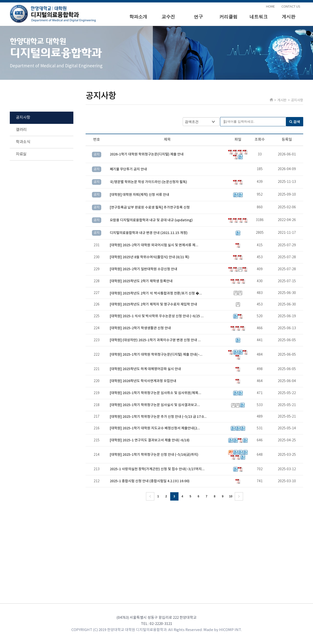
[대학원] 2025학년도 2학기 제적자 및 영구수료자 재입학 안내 (153, 304)
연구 (198, 17)
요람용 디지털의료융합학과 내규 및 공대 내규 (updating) (151, 220)
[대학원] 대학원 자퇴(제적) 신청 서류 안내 (140, 195)
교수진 (168, 17)
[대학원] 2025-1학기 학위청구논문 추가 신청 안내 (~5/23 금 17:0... (158, 417)
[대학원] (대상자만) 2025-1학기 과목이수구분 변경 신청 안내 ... (155, 340)
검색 (297, 122)
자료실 (21, 154)
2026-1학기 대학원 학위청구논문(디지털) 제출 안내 (147, 154)
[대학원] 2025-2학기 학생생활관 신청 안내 (140, 328)
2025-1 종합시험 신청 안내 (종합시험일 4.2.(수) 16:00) (150, 481)
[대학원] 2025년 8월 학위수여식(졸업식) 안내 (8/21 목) (150, 257)
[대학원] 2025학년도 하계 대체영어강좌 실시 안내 (145, 369)
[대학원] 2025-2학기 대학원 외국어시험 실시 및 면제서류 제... (154, 245)
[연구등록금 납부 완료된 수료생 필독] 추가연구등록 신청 (150, 207)
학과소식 (23, 142)
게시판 (288, 17)
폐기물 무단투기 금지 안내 (128, 169)
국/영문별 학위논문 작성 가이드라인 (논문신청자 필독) (148, 182)
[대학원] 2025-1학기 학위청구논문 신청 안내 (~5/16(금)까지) (154, 455)
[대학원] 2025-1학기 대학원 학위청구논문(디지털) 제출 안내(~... (156, 355)
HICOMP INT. (230, 630)
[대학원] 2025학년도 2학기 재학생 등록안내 (141, 281)
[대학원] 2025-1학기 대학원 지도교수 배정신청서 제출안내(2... (155, 428)
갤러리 (21, 130)
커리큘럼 (228, 17)
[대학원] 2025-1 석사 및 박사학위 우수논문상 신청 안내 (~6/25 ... (157, 316)
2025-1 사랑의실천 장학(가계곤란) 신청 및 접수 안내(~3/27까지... (157, 469)
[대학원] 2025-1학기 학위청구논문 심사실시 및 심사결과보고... (155, 405)
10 (231, 496)
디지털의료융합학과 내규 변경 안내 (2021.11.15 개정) (149, 233)
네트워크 (258, 17)
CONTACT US (291, 7)
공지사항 (23, 117)
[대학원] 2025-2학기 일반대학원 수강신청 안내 (144, 269)
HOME (270, 7)
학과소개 (138, 17)
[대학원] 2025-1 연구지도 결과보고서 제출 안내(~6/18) (150, 440)
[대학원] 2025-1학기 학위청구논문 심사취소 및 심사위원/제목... (156, 393)
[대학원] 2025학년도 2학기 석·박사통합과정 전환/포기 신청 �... (156, 293)
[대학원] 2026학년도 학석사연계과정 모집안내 (143, 381)
